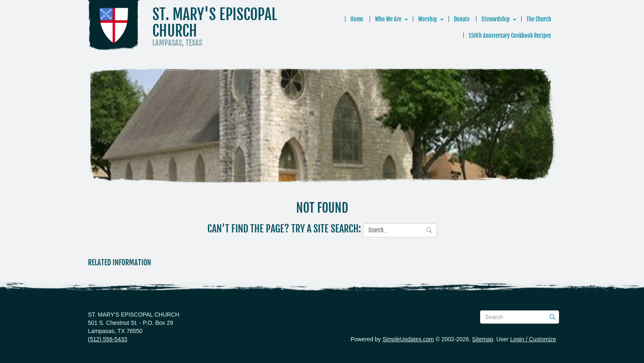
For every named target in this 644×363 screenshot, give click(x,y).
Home (357, 19)
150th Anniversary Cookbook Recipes (510, 36)
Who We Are (388, 19)
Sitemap (482, 339)
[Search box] (520, 317)
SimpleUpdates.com (408, 339)
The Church (539, 19)
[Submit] (552, 317)
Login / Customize (533, 339)
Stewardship (496, 19)
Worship (428, 19)
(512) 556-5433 (108, 339)
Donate (462, 19)
